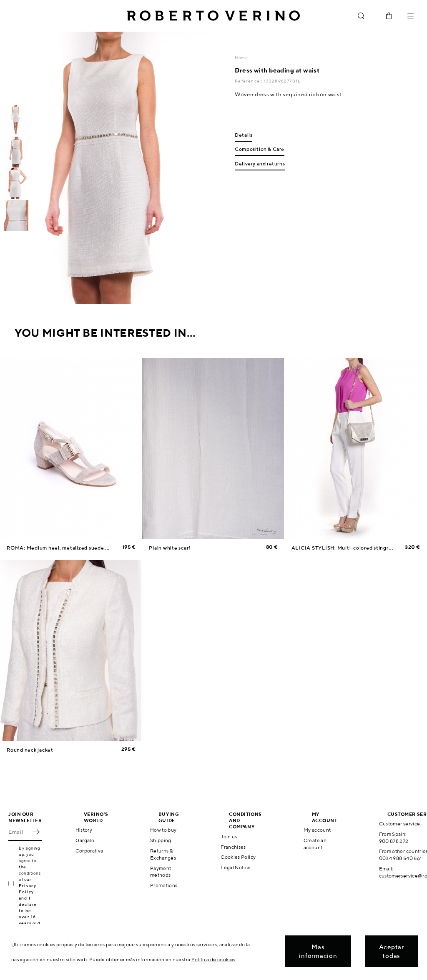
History (84, 830)
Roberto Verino (213, 16)
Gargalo (85, 840)
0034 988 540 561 (401, 858)
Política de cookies (213, 959)
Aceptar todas (392, 951)
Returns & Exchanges (163, 854)
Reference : (249, 81)
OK (36, 832)
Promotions (164, 885)
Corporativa (89, 851)
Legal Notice (236, 867)
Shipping (161, 840)
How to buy (163, 830)
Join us (229, 836)
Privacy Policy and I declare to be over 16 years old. (30, 904)
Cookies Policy (238, 857)
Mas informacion (318, 951)
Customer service (400, 824)
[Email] (19, 832)
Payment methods (161, 872)
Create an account (315, 844)
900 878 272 (394, 841)
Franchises (233, 847)
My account (317, 830)
